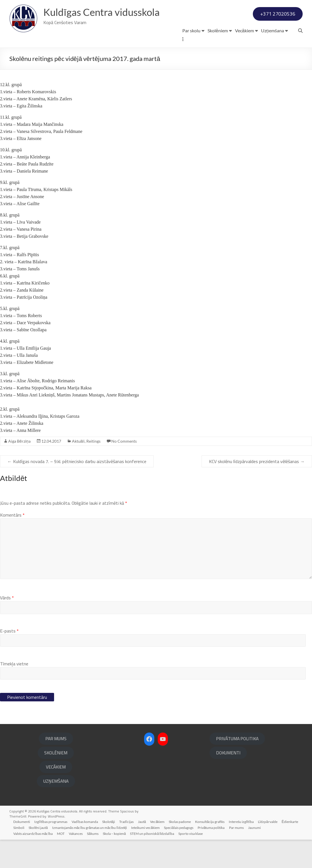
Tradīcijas (128, 850)
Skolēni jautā (39, 856)
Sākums (94, 862)
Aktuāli (78, 469)
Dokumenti (22, 850)
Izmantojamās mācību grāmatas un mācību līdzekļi (90, 856)
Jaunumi (257, 856)
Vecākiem (244, 59)
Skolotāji (110, 850)
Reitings (93, 469)
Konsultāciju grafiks (212, 850)
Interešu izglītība (244, 850)
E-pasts (9, 659)
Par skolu (191, 59)
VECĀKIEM (56, 795)
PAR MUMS (56, 767)
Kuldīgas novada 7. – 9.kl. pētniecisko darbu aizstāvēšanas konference (77, 490)
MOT (61, 862)
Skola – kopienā (116, 862)
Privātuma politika (213, 856)
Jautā (144, 850)
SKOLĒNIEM (56, 781)
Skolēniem (218, 59)
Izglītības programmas (52, 850)
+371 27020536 (278, 42)
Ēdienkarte (293, 850)
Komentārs (12, 543)
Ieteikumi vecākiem (147, 856)
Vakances (77, 862)
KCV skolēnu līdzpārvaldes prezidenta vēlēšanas (257, 490)
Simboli (19, 856)
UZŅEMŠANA (56, 809)
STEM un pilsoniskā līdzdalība (154, 862)
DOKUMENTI (228, 781)
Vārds (7, 626)
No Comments (124, 469)
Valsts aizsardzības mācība (33, 862)
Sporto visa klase (193, 862)
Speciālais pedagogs (180, 856)
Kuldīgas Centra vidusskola (103, 12)
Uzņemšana (273, 59)
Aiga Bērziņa (19, 469)
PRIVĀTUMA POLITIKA (237, 767)
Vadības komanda (86, 850)
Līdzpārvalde (271, 850)
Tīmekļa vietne (14, 692)
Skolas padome (182, 850)
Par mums (238, 856)
